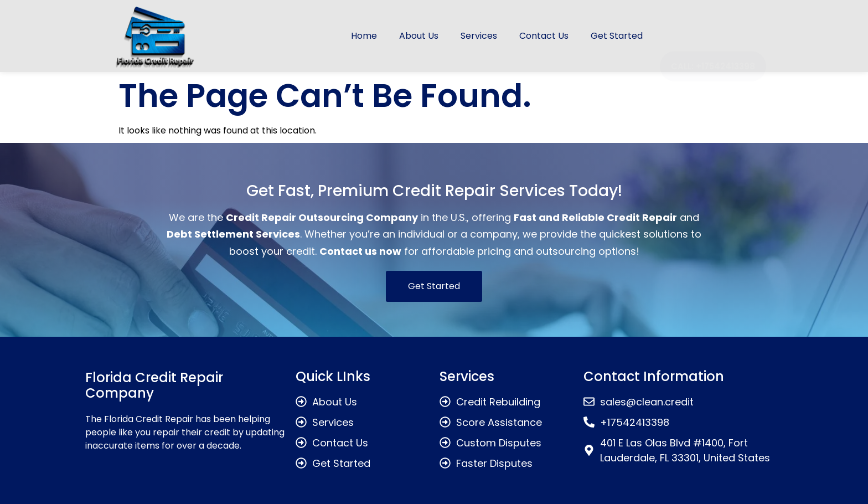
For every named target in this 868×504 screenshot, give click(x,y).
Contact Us (544, 36)
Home (364, 36)
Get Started (617, 36)
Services (479, 36)
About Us (419, 36)
